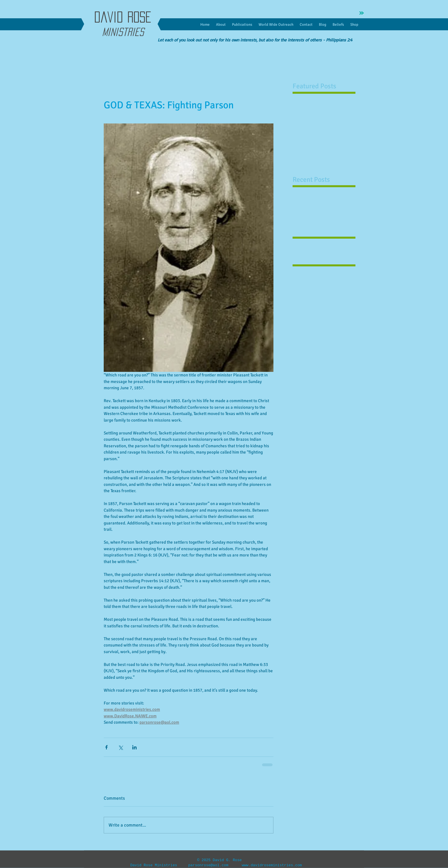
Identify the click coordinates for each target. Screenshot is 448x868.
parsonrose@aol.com (208, 865)
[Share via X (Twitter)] (120, 747)
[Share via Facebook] (106, 747)
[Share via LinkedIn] (134, 747)
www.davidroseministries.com (272, 865)
